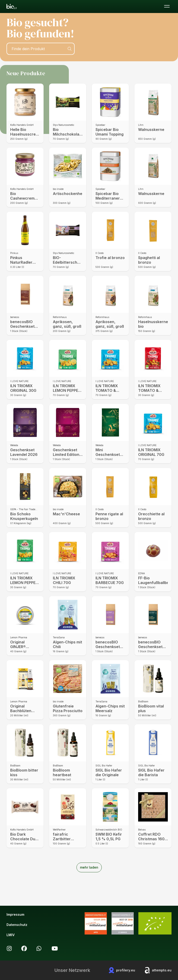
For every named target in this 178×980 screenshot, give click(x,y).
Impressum (15, 914)
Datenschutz (17, 925)
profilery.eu (122, 970)
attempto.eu (158, 970)
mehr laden (89, 867)
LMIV (11, 935)
